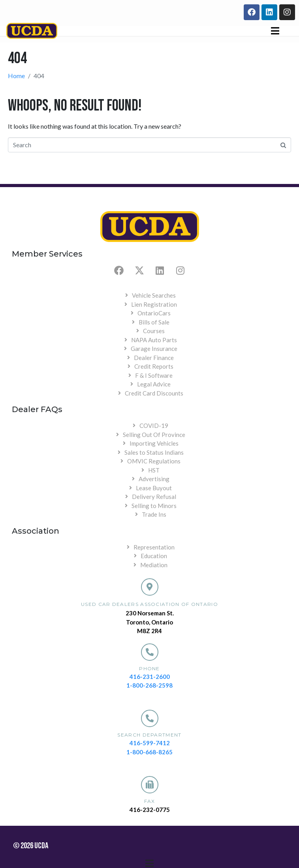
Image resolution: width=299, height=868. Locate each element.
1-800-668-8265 (149, 752)
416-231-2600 (150, 677)
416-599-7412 (150, 743)
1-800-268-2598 (149, 685)
